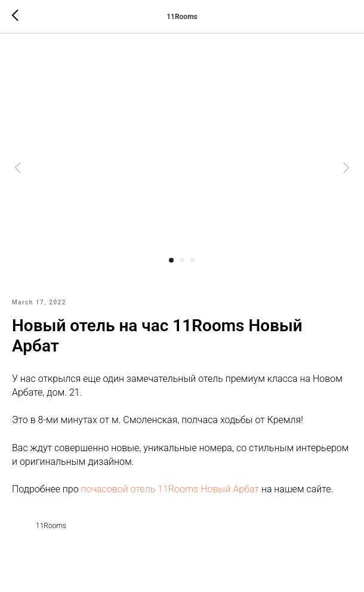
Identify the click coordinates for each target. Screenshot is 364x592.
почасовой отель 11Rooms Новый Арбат (170, 489)
